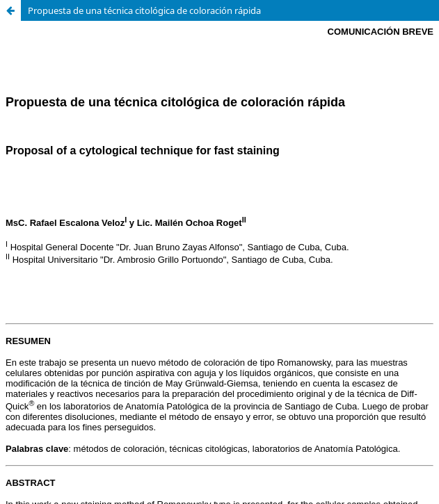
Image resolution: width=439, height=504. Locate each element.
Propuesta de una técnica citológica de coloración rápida (144, 10)
